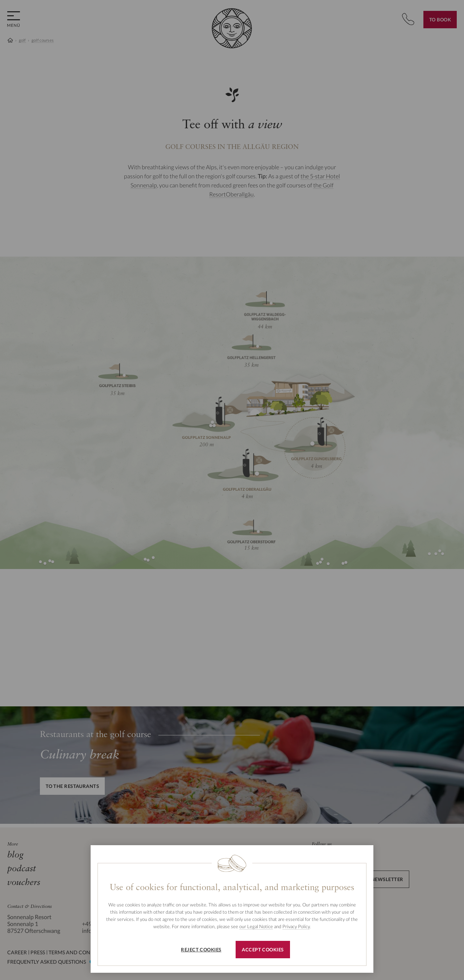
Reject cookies (201, 950)
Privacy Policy (296, 926)
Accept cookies (263, 950)
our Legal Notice (256, 926)
